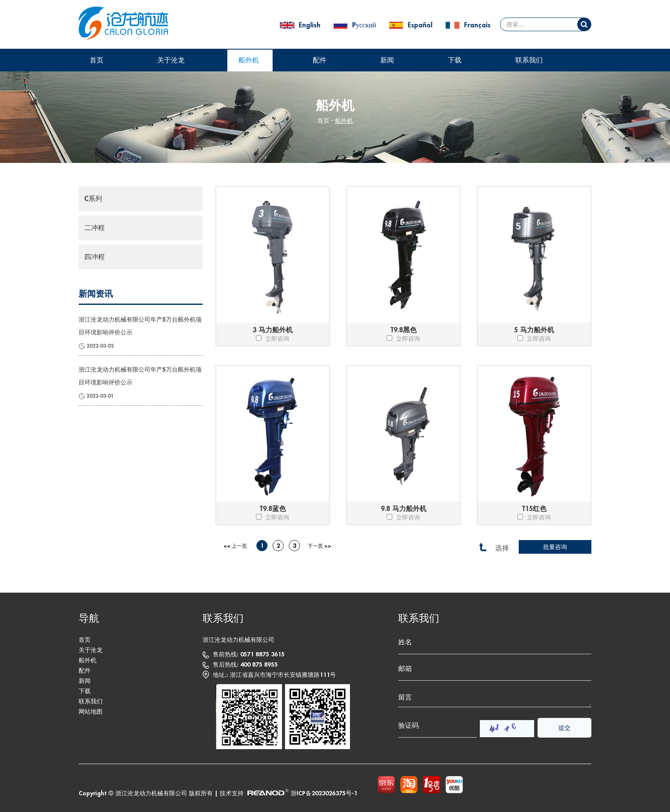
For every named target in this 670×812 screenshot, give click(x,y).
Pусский (365, 25)
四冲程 (94, 257)
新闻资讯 (96, 294)
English (311, 25)
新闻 (387, 60)
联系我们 (529, 60)
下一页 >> (319, 546)
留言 (495, 697)
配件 (320, 60)
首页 (97, 60)
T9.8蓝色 (273, 509)
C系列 (93, 199)
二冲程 (94, 228)
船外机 (249, 60)
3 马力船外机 (273, 330)
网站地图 (91, 712)
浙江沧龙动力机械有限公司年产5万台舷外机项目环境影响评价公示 (140, 326)
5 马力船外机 (534, 330)
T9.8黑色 (404, 330)
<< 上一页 (235, 546)
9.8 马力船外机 (404, 509)
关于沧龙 (171, 60)
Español (421, 25)
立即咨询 (273, 338)
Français (477, 25)
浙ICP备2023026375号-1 (324, 793)
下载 (455, 60)
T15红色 (534, 509)
